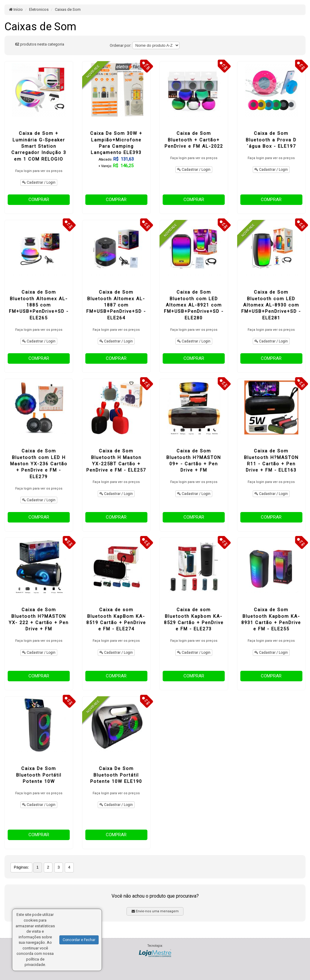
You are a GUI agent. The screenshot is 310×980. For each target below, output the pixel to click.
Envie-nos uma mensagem (155, 911)
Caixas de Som (68, 9)
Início (16, 9)
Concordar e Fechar (79, 940)
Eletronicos (39, 9)
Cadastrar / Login (39, 182)
